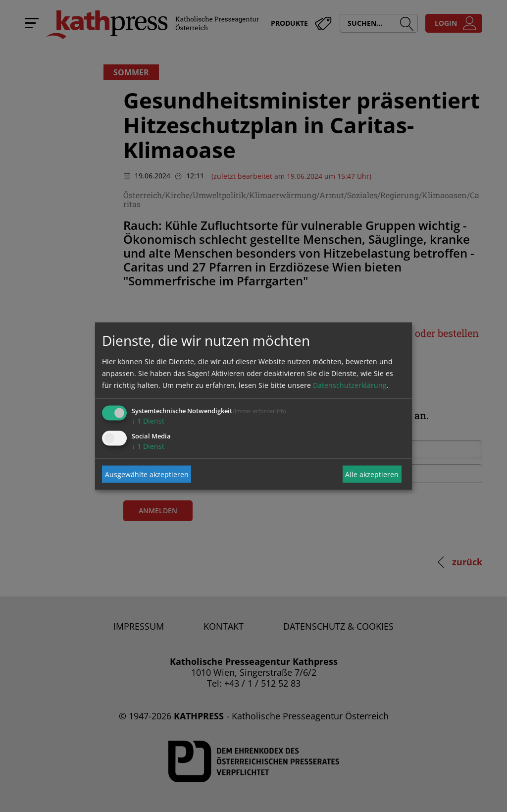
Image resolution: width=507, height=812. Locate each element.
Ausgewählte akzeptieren (147, 474)
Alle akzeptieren (372, 474)
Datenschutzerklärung (350, 385)
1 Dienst (148, 421)
